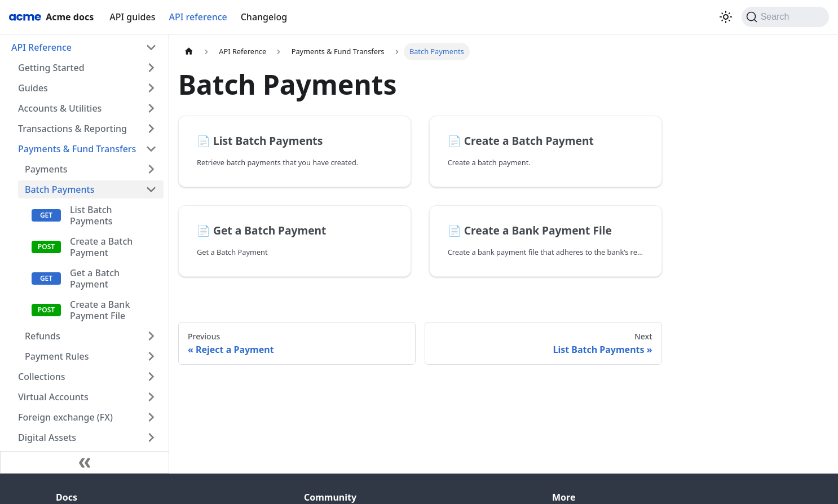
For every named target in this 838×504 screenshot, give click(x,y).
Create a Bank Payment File (100, 310)
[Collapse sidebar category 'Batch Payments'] (151, 189)
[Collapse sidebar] (85, 462)
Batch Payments (59, 189)
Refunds (43, 336)
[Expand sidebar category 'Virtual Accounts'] (151, 397)
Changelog (264, 17)
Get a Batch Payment (95, 278)
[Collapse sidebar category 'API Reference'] (151, 47)
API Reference (41, 47)
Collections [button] (42, 377)
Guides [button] (33, 88)
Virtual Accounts (53, 397)
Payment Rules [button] (57, 356)
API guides (132, 17)
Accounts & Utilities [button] (60, 108)
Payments (46, 169)
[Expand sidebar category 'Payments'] (151, 169)
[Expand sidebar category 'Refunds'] (151, 336)
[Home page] (189, 52)
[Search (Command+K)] (785, 17)
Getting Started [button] (51, 68)
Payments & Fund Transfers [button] (77, 149)
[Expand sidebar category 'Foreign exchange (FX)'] (151, 417)
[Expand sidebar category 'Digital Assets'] (151, 437)
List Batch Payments (91, 215)
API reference (198, 17)
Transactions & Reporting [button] (72, 129)
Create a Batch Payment (101, 247)
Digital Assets (47, 437)
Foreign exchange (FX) (65, 417)
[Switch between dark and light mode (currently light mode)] (726, 17)
